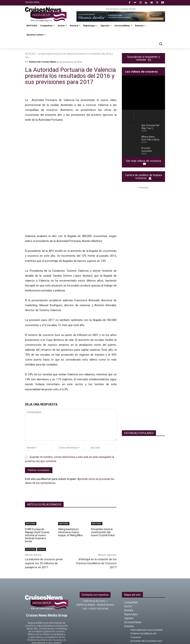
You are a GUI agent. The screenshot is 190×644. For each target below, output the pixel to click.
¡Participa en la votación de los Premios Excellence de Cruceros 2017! (96, 523)
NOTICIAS (30, 54)
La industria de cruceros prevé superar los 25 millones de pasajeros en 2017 (44, 523)
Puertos (42, 509)
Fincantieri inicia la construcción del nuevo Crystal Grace (103, 492)
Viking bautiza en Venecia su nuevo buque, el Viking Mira (70, 492)
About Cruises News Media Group (95, 607)
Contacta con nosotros (95, 555)
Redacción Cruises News (43, 62)
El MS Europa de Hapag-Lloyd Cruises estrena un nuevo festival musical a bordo (37, 495)
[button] (161, 44)
